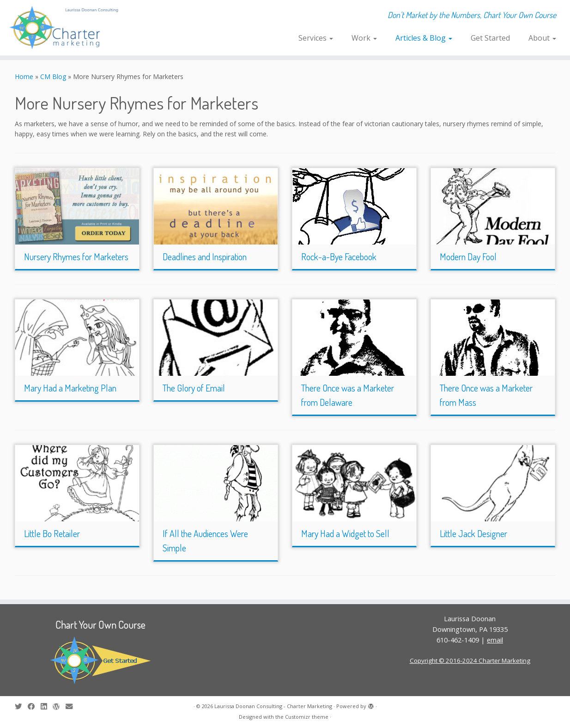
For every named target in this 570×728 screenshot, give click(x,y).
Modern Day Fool (468, 257)
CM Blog (53, 76)
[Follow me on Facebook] (34, 707)
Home (24, 76)
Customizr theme (307, 717)
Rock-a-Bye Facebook (339, 257)
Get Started (490, 38)
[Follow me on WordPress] (59, 707)
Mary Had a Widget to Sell (345, 533)
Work (364, 38)
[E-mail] (72, 707)
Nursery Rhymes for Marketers (76, 257)
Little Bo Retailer (52, 533)
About (542, 38)
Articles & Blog (424, 38)
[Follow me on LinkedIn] (47, 707)
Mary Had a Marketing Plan (70, 388)
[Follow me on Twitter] (21, 707)
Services (316, 38)
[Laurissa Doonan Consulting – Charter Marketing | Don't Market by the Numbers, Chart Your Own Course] (66, 28)
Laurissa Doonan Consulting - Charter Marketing (273, 706)
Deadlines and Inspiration (205, 257)
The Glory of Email (194, 388)
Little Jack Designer (473, 533)
